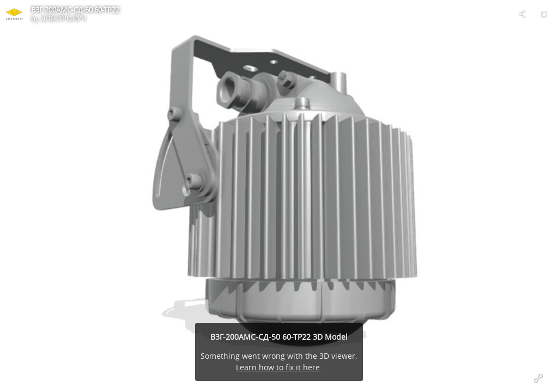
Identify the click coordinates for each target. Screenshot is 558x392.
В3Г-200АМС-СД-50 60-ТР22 (75, 10)
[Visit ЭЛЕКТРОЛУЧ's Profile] (14, 14)
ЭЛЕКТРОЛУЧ (63, 19)
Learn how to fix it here (278, 367)
